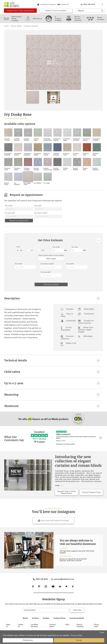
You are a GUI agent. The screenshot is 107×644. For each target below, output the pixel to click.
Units (18, 247)
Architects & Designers (46, 4)
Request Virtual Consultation (56, 11)
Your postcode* (10, 213)
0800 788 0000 (42, 579)
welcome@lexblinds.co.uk (64, 579)
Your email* (38, 206)
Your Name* (9, 206)
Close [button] (102, 632)
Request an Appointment (19, 221)
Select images (51, 259)
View (58, 486)
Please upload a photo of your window (51, 255)
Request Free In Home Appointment (20, 11)
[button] (100, 62)
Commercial (63, 4)
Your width (56, 247)
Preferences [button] (28, 640)
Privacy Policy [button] (77, 635)
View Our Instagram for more (53, 521)
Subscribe (77, 610)
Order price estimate (51, 284)
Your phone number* (41, 213)
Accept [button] (79, 640)
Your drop (75, 247)
